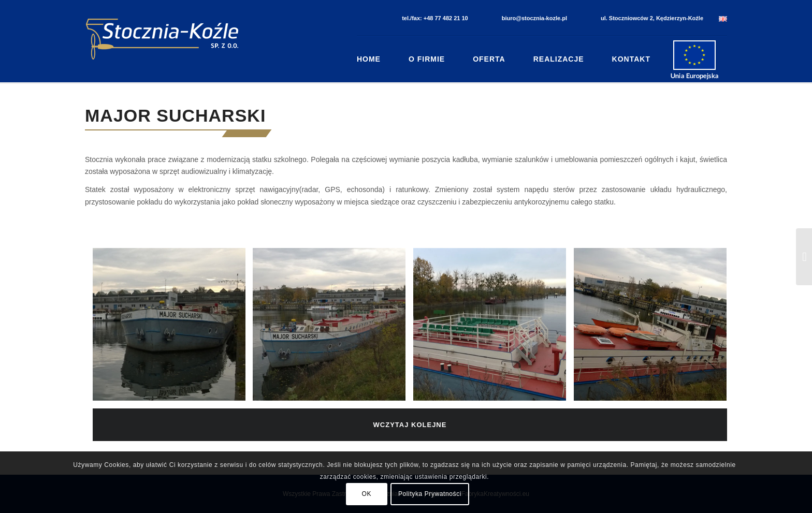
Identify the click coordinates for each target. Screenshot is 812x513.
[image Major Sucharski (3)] (494, 328)
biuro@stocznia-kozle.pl (534, 18)
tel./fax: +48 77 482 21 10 (435, 18)
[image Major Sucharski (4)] (654, 328)
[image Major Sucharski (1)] (173, 328)
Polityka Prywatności (430, 494)
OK (367, 494)
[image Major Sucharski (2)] (333, 328)
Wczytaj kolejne (410, 425)
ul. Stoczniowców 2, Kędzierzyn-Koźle (652, 18)
